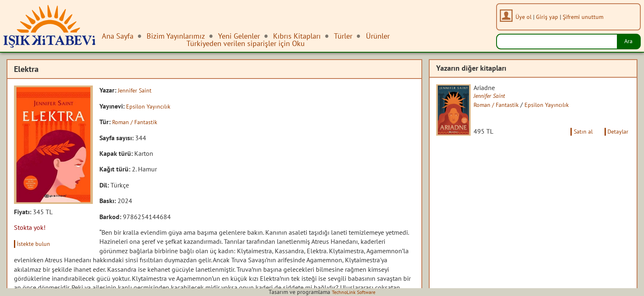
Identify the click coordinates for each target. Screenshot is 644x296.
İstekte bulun (36, 243)
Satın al (577, 139)
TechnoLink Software (354, 292)
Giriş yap (550, 17)
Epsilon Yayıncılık (151, 106)
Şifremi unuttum (585, 17)
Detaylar (616, 139)
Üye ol (526, 17)
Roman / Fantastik (138, 122)
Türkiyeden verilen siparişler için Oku (246, 43)
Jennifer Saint (137, 90)
